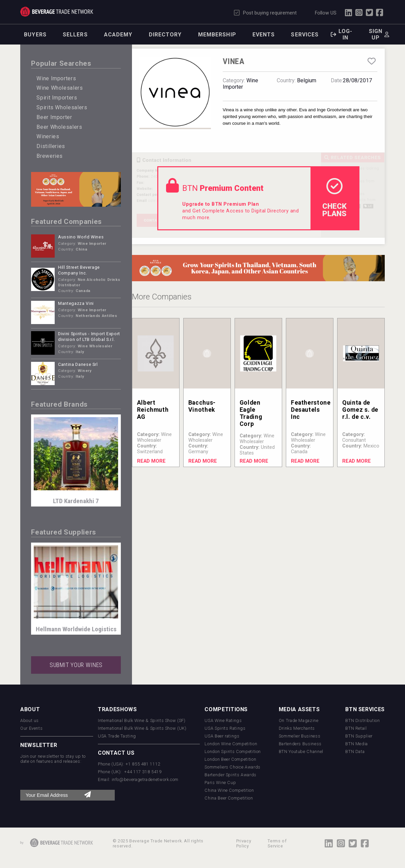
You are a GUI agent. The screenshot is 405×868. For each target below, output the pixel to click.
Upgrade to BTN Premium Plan (221, 204)
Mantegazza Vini (76, 303)
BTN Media (357, 744)
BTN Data (355, 751)
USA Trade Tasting (117, 736)
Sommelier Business (300, 736)
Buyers (35, 35)
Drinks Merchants (297, 728)
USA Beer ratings (222, 736)
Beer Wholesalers (59, 127)
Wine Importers (56, 78)
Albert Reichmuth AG (153, 410)
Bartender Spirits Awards (230, 775)
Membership (217, 35)
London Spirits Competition (233, 751)
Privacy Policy (244, 843)
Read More (151, 461)
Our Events (31, 728)
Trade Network (57, 12)
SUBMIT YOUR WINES (76, 665)
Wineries (48, 136)
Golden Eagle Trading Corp (251, 413)
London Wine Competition (231, 744)
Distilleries (51, 146)
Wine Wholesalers (60, 88)
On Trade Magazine (299, 720)
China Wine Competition (229, 790)
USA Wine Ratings (223, 720)
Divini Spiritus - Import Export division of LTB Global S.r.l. (89, 337)
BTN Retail (356, 728)
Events (264, 35)
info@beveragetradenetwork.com (145, 779)
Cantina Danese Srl (78, 364)
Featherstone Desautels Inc (311, 410)
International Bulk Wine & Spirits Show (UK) (142, 728)
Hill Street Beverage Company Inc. (79, 270)
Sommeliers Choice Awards (232, 767)
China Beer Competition (229, 798)
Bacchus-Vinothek (202, 406)
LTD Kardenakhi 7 (76, 501)
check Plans (334, 198)
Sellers (75, 35)
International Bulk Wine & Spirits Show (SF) (142, 720)
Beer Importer (54, 117)
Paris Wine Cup (220, 783)
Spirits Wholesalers (62, 107)
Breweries (50, 156)
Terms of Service (277, 843)
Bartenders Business (300, 744)
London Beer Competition (230, 759)
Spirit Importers (57, 98)
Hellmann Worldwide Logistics (76, 629)
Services (305, 35)
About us (30, 720)
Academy (118, 35)
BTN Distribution (362, 720)
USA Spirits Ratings (225, 728)
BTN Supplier (359, 736)
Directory (165, 35)
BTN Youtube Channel (301, 751)
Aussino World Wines (81, 237)
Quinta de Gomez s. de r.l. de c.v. (360, 410)
